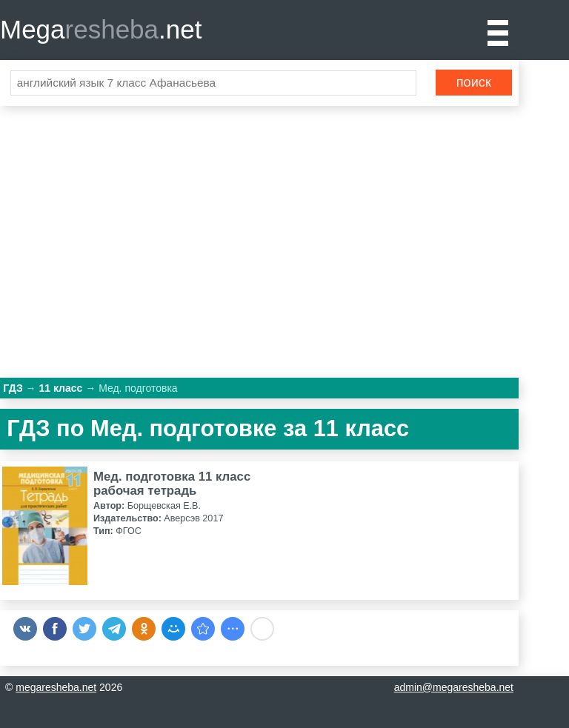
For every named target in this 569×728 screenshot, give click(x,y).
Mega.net (101, 29)
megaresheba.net (56, 687)
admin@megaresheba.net (454, 687)
